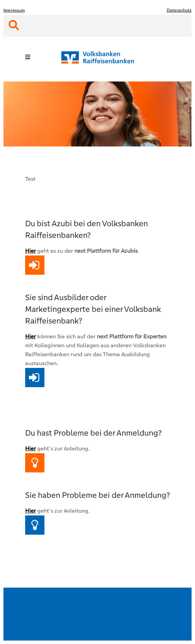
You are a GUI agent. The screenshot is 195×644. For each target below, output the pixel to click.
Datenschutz (179, 10)
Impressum (14, 10)
